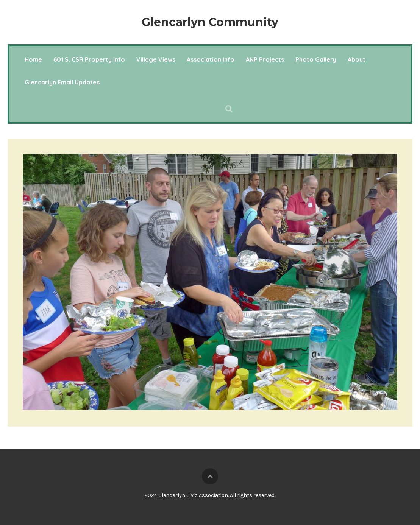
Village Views (156, 59)
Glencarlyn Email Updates (62, 82)
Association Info (211, 59)
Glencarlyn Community (210, 22)
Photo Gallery (316, 59)
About (357, 59)
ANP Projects (265, 59)
